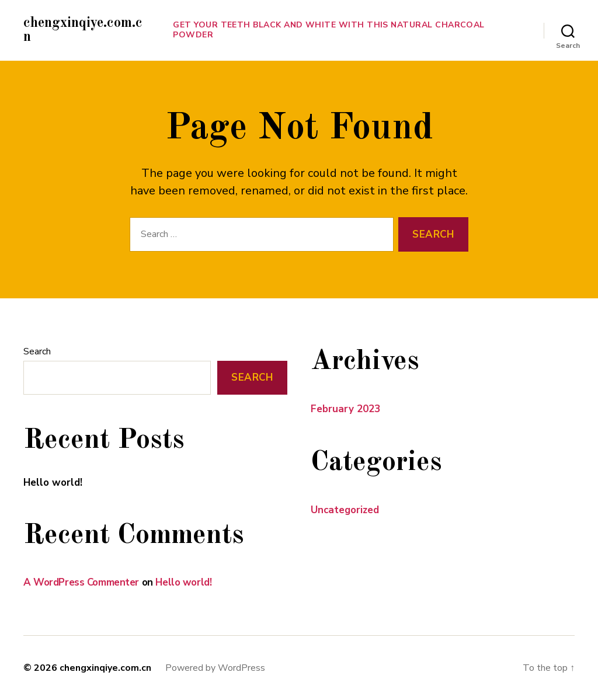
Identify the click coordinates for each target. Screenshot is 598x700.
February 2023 (345, 409)
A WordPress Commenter (81, 582)
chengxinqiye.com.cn (83, 30)
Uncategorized (345, 510)
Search (37, 351)
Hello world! (53, 483)
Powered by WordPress (215, 668)
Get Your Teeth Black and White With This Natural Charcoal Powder (329, 30)
